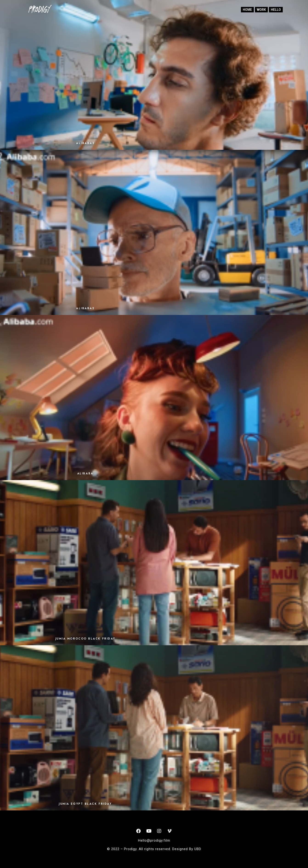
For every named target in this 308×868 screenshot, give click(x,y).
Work (261, 10)
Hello (276, 10)
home (247, 10)
